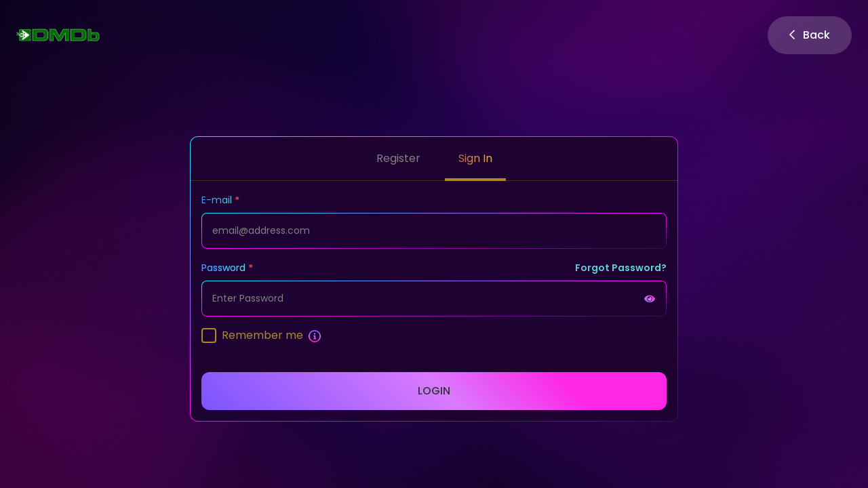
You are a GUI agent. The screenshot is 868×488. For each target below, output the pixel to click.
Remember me (262, 335)
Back (810, 35)
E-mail (217, 200)
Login (434, 391)
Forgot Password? (621, 268)
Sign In (475, 158)
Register (398, 158)
